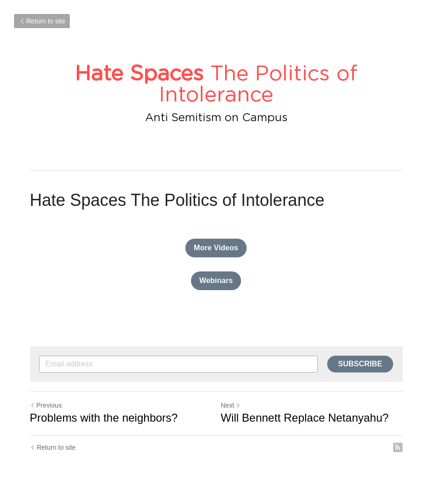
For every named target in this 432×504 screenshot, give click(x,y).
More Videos (216, 248)
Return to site (42, 21)
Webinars (216, 281)
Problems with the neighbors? (104, 418)
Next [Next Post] (231, 405)
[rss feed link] (398, 447)
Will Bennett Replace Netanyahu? (305, 418)
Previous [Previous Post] (46, 405)
